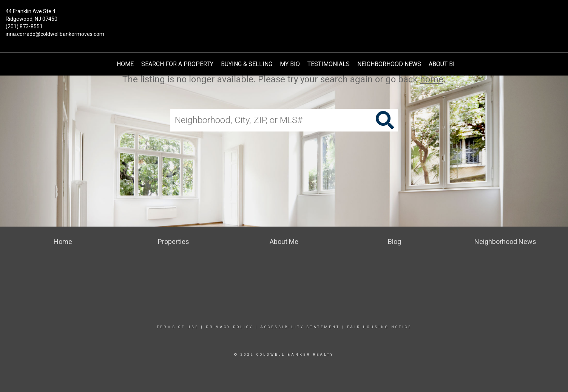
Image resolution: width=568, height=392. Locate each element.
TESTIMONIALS (329, 64)
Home (125, 64)
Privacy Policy (229, 327)
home (432, 79)
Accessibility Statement (300, 327)
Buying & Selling (247, 64)
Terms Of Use (178, 327)
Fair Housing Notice (379, 327)
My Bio (290, 64)
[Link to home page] (284, 17)
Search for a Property (177, 64)
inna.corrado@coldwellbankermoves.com (55, 34)
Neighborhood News (389, 64)
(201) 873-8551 (24, 26)
